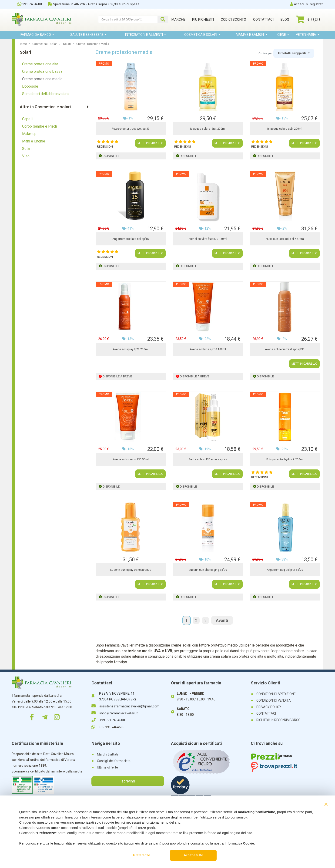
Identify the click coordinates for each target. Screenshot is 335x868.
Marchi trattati (107, 754)
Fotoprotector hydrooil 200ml (285, 459)
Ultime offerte (107, 767)
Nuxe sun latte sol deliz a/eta (285, 239)
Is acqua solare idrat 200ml (208, 129)
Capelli (28, 119)
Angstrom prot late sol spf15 (131, 239)
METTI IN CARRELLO (150, 143)
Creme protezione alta (40, 64)
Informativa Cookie (239, 843)
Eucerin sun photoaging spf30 (208, 570)
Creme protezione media (42, 79)
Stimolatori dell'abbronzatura (45, 94)
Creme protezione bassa (42, 71)
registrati (317, 4)
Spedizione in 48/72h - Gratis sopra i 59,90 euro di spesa (94, 4)
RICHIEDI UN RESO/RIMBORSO (278, 720)
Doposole (30, 86)
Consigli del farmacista (114, 761)
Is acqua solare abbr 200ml (285, 129)
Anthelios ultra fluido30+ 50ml (208, 239)
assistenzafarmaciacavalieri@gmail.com (125, 706)
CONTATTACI (266, 713)
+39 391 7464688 (108, 720)
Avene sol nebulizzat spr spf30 (285, 349)
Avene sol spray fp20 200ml (131, 349)
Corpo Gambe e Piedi (39, 126)
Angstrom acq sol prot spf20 (285, 570)
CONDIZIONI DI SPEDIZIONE (276, 694)
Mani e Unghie (34, 141)
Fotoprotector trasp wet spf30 (131, 129)
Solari (27, 149)
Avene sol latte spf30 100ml (208, 349)
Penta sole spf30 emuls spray (208, 459)
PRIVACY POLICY (269, 707)
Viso (26, 156)
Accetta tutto (193, 855)
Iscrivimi (128, 781)
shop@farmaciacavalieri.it (115, 713)
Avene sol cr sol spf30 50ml (131, 459)
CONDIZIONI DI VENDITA (274, 700)
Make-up (29, 134)
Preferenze (142, 855)
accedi (299, 4)
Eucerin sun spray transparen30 (131, 570)
